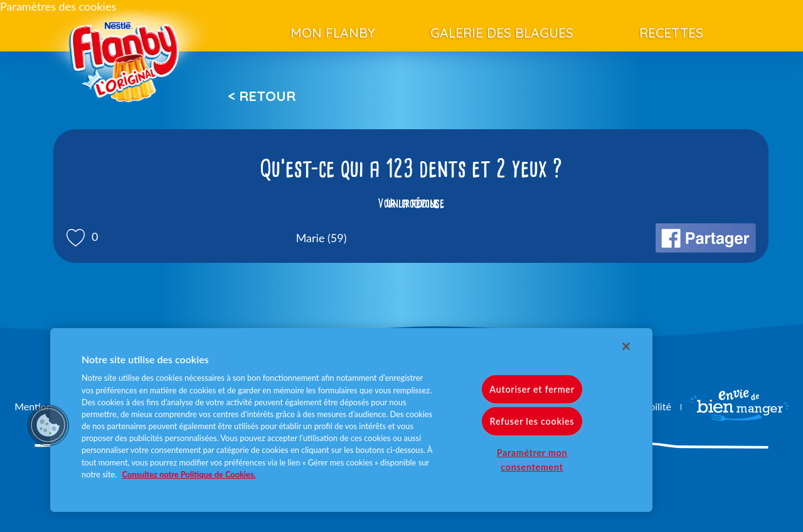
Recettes (671, 33)
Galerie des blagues (502, 33)
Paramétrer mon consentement (532, 460)
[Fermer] (626, 346)
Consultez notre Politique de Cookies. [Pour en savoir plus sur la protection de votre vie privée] (189, 474)
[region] (351, 420)
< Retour (262, 96)
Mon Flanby (333, 33)
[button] (48, 425)
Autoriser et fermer (532, 389)
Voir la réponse (411, 203)
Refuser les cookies (532, 421)
